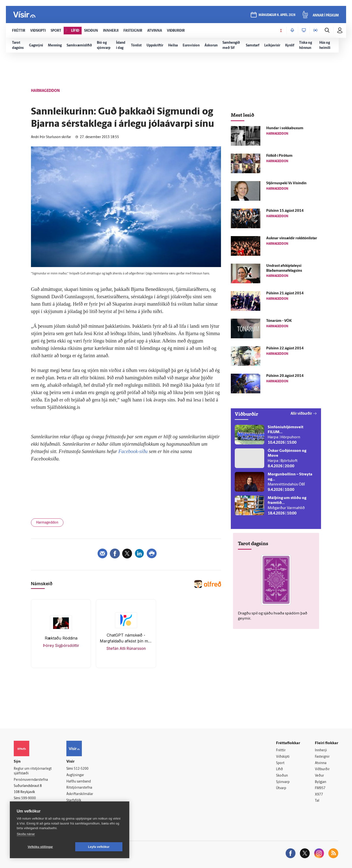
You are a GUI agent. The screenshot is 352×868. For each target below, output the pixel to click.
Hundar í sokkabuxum (285, 128)
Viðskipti (283, 757)
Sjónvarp (283, 782)
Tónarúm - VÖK (279, 321)
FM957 (320, 788)
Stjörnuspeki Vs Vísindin (286, 183)
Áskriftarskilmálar (80, 794)
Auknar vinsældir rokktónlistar (292, 238)
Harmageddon (47, 523)
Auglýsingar (75, 775)
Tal (317, 801)
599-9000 (29, 798)
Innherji (321, 750)
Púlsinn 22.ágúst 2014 (285, 349)
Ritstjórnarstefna (79, 788)
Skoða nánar (26, 834)
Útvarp (281, 788)
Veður (319, 776)
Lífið (279, 769)
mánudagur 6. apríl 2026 (277, 15)
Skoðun (282, 776)
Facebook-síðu (133, 451)
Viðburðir (322, 769)
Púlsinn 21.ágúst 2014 (285, 293)
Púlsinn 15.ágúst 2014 (285, 211)
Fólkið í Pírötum (279, 156)
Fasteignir (322, 757)
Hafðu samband (79, 782)
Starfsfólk (74, 801)
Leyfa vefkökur (99, 847)
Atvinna (321, 763)
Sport (280, 763)
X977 (319, 795)
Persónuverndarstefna (31, 780)
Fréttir (281, 750)
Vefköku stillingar (40, 847)
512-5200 (81, 769)
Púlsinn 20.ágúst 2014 (285, 376)
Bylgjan (321, 782)
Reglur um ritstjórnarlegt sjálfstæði (33, 771)
